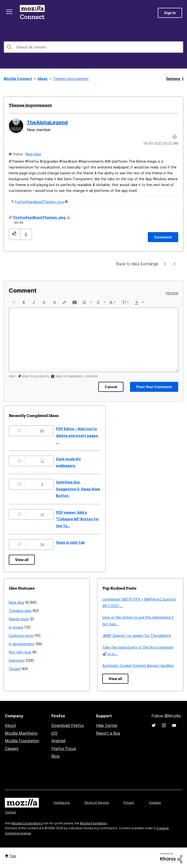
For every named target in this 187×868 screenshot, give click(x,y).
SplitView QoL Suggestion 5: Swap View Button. (78, 489)
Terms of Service (97, 803)
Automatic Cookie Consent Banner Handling (138, 666)
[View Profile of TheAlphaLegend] (47, 122)
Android (58, 741)
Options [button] (173, 79)
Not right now (20, 652)
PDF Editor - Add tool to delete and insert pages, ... (77, 435)
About (10, 725)
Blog (55, 756)
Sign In (170, 13)
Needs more (19, 619)
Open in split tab (70, 542)
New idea (33, 154)
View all (22, 560)
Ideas (43, 79)
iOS (54, 733)
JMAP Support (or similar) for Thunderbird (136, 636)
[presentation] (14, 302)
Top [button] (13, 856)
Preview (172, 293)
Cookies (155, 803)
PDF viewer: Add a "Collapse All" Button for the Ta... (77, 519)
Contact (10, 812)
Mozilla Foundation (22, 741)
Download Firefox (68, 725)
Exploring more (21, 636)
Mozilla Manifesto (21, 733)
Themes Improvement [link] (71, 79)
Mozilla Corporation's (27, 823)
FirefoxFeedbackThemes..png (39, 202)
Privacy (129, 803)
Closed (14, 669)
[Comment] (163, 237)
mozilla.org (62, 803)
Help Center (107, 725)
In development (22, 644)
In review (16, 627)
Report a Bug (108, 733)
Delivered (17, 660)
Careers (12, 749)
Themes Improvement (30, 105)
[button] (14, 234)
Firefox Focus (64, 749)
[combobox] (93, 47)
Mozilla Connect (32, 13)
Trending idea (20, 611)
